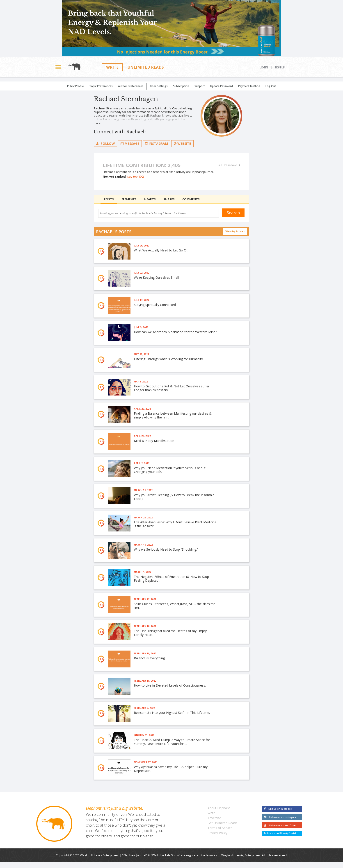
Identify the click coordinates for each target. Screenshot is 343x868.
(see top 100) (135, 176)
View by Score (235, 231)
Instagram (157, 144)
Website (183, 144)
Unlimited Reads (146, 67)
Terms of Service (220, 834)
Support (200, 86)
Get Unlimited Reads (222, 829)
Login (264, 68)
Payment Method (249, 86)
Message (130, 144)
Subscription (181, 86)
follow (106, 143)
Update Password (222, 86)
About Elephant (219, 814)
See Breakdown (229, 165)
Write (112, 67)
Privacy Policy (217, 839)
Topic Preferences (101, 86)
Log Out (271, 86)
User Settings (159, 86)
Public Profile (75, 86)
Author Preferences (131, 86)
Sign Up (280, 68)
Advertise (214, 824)
